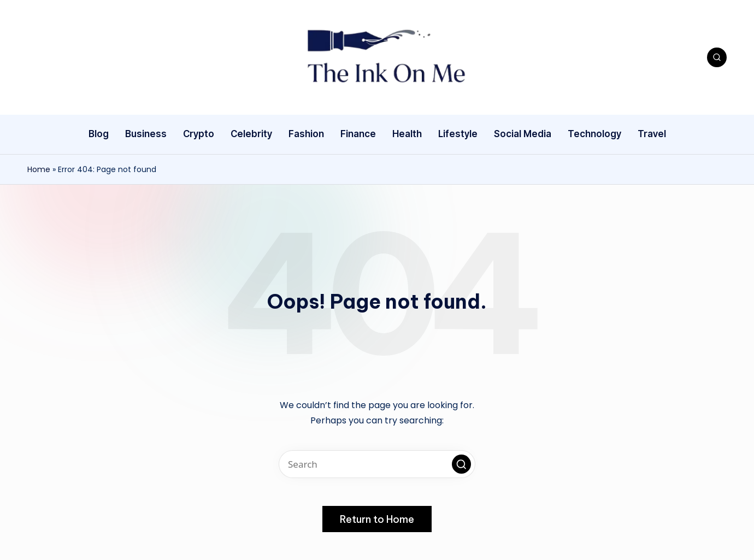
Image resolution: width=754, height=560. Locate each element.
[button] (461, 464)
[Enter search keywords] (377, 464)
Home (39, 169)
